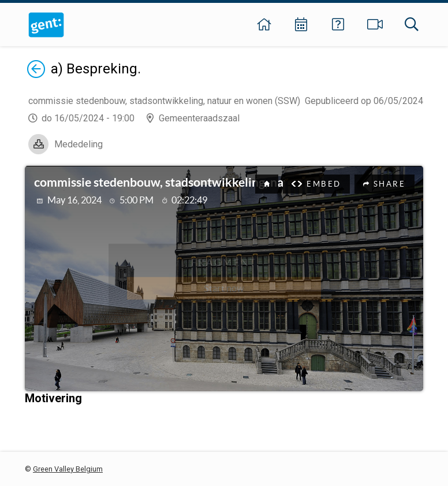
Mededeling (79, 144)
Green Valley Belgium (68, 469)
